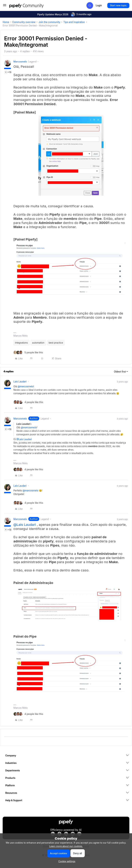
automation (38, 343)
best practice (56, 343)
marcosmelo (20, 62)
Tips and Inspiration (74, 22)
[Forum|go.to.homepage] (32, 5)
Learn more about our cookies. (66, 846)
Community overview (24, 22)
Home (6, 22)
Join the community (49, 22)
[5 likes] (28, 352)
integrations (21, 343)
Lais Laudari (20, 382)
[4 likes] (28, 402)
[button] (5, 6)
